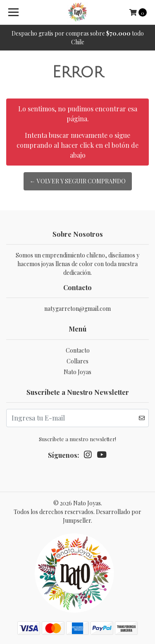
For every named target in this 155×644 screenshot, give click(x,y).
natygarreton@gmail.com (77, 309)
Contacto (78, 350)
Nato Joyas (77, 372)
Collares (77, 361)
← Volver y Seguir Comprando (78, 181)
